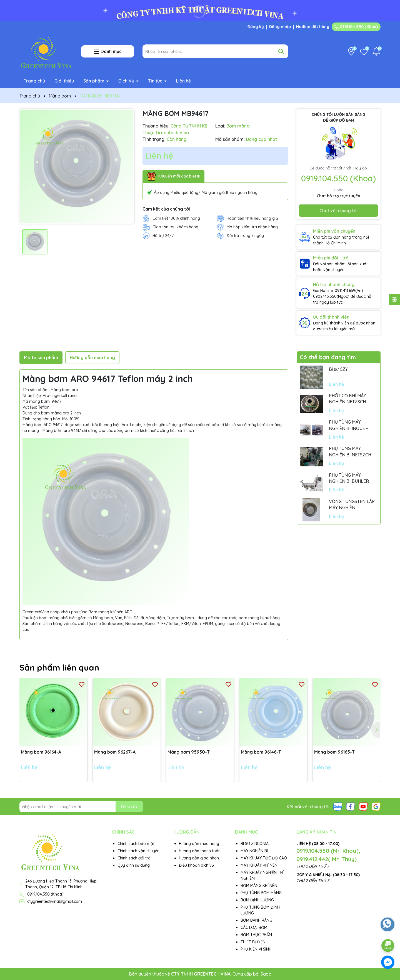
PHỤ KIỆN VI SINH (256, 949)
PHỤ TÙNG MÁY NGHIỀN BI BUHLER (349, 478)
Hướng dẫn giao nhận (199, 858)
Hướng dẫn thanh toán (200, 851)
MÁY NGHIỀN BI (254, 851)
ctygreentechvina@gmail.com (55, 901)
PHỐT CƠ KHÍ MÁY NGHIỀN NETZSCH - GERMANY (349, 399)
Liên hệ (183, 81)
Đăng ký (256, 27)
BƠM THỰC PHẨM (256, 935)
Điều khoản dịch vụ (196, 865)
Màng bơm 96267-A (115, 752)
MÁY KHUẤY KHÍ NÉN (259, 865)
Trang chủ (34, 81)
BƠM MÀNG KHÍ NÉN (259, 886)
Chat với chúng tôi (338, 211)
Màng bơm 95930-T (189, 752)
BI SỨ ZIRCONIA (255, 844)
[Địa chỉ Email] (81, 807)
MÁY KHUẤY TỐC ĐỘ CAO (264, 858)
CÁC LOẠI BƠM (254, 927)
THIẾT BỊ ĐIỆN (253, 942)
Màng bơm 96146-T (261, 752)
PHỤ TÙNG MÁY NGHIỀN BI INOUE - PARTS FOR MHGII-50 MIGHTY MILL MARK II (351, 425)
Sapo (266, 974)
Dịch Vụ (127, 81)
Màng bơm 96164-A (41, 752)
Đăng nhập (280, 27)
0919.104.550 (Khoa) (356, 27)
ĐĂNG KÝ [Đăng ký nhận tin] (129, 807)
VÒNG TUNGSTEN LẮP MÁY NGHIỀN (352, 504)
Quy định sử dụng (134, 865)
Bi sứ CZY (338, 369)
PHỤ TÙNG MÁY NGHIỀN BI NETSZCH (350, 451)
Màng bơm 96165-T (334, 752)
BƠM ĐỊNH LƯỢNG (257, 900)
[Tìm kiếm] (281, 51)
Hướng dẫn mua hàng (199, 844)
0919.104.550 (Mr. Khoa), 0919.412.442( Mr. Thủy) (328, 855)
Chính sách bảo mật (136, 844)
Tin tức (156, 81)
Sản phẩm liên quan (59, 667)
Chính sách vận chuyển (138, 851)
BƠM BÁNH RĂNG (256, 920)
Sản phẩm (94, 81)
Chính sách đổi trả (134, 858)
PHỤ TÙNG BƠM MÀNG (261, 893)
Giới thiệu (64, 81)
